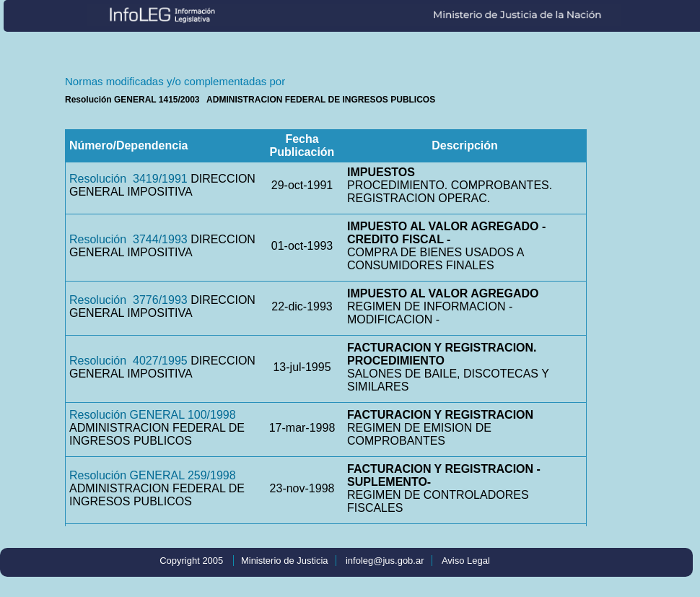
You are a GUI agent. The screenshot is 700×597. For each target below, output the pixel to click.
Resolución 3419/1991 (128, 179)
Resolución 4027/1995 (128, 361)
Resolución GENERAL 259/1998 (153, 475)
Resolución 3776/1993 (128, 300)
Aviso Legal (466, 561)
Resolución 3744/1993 (128, 239)
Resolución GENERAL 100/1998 (153, 415)
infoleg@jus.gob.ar (385, 561)
